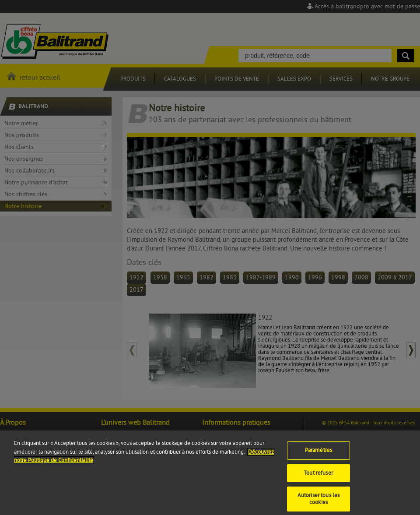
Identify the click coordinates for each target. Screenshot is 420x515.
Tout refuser (318, 477)
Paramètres (318, 455)
